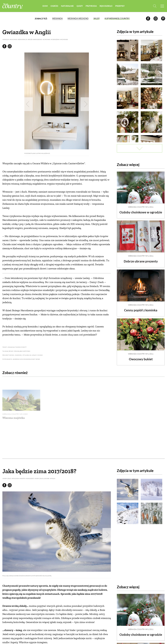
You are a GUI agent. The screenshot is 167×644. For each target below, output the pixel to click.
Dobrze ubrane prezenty (141, 261)
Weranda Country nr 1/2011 (141, 207)
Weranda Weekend (78, 18)
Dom (45, 6)
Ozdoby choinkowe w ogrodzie (141, 212)
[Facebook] (148, 18)
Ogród (54, 6)
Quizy (80, 6)
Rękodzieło (106, 6)
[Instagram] (156, 18)
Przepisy (120, 6)
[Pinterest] (163, 18)
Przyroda (91, 6)
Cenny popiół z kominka (141, 310)
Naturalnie (67, 6)
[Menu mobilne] (162, 6)
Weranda (57, 18)
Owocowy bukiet (141, 359)
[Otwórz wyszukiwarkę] (155, 6)
